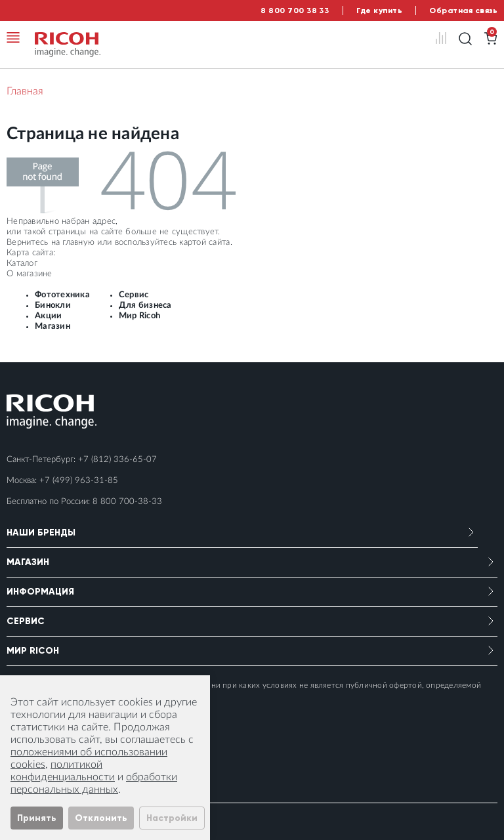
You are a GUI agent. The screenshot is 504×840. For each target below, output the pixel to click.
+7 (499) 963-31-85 (79, 481)
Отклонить (101, 818)
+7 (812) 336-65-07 (117, 460)
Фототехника (62, 295)
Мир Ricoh (139, 316)
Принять (37, 818)
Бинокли (53, 305)
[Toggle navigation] (13, 37)
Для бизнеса (145, 305)
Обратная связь (463, 10)
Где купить (379, 10)
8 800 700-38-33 (127, 502)
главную (78, 242)
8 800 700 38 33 (295, 10)
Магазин (52, 326)
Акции (48, 316)
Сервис (134, 295)
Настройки (172, 818)
